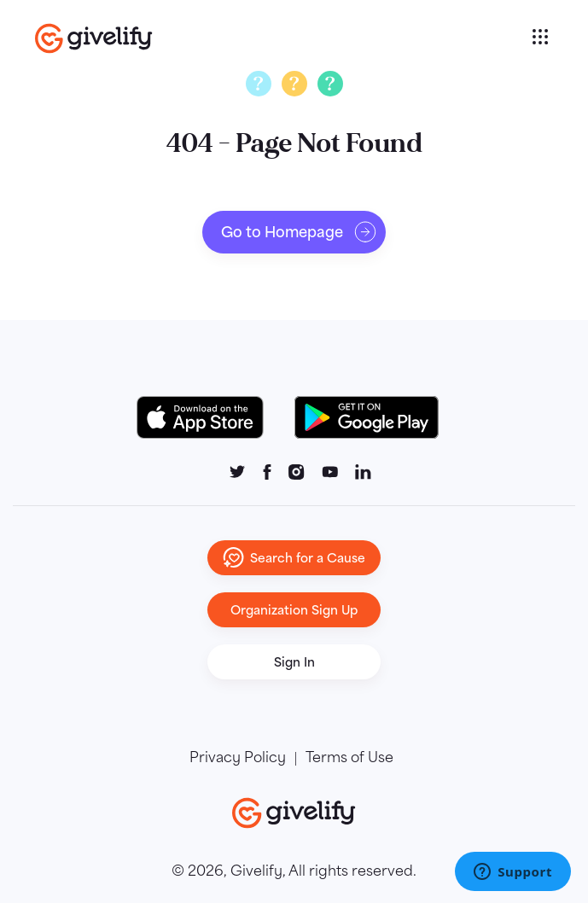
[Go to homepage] (281, 38)
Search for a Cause (294, 557)
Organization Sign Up (294, 610)
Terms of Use (349, 758)
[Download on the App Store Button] (209, 417)
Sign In (294, 662)
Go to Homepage (299, 232)
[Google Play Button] (367, 417)
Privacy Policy (238, 758)
